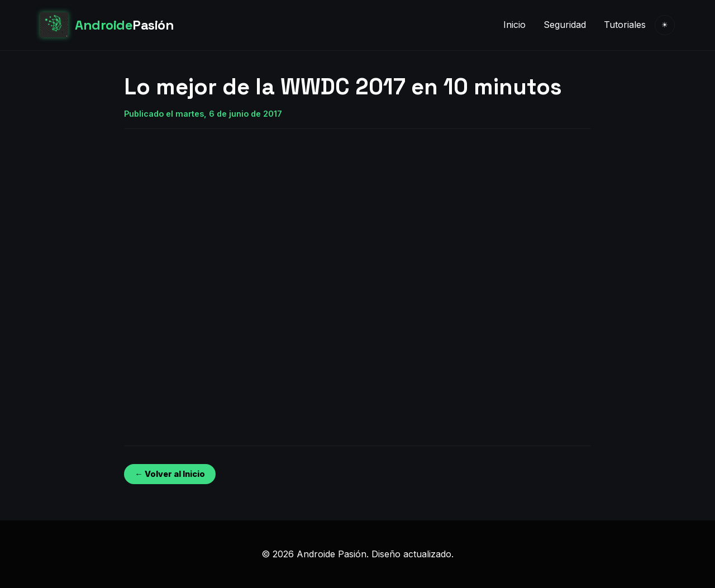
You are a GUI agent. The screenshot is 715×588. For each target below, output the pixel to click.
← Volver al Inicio (170, 474)
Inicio (514, 25)
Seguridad (565, 25)
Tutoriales (625, 25)
